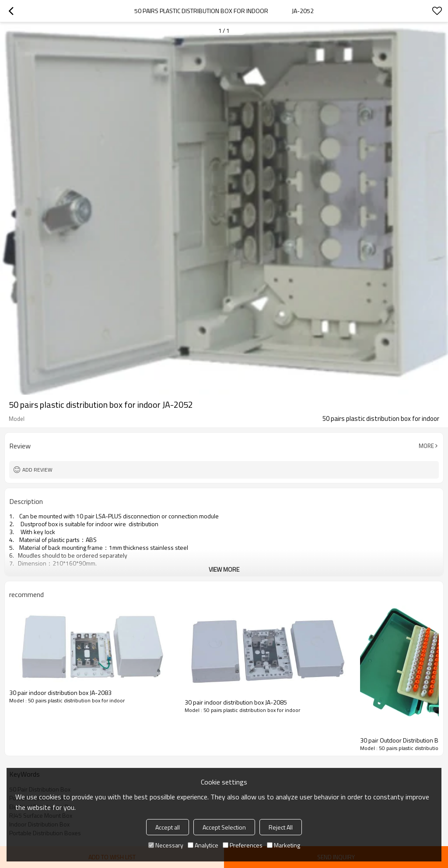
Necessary (166, 845)
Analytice (203, 845)
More (426, 446)
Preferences (243, 845)
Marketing (283, 845)
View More (224, 569)
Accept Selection (224, 827)
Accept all (168, 827)
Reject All (281, 827)
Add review (37, 470)
